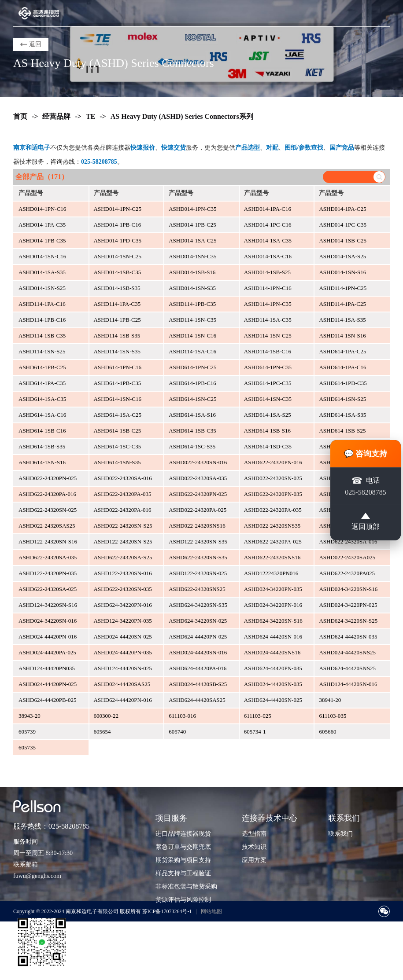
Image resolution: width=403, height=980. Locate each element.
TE (91, 116)
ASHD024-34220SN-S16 (348, 589)
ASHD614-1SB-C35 (192, 431)
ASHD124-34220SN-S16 (48, 605)
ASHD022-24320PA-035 (273, 510)
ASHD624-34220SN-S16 (273, 621)
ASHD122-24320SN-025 (198, 573)
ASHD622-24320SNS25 (197, 589)
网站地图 (211, 911)
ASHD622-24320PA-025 (273, 541)
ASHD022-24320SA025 (347, 557)
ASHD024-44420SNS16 (272, 652)
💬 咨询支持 (366, 453)
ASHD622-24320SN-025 (48, 510)
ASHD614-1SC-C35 (118, 446)
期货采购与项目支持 (183, 860)
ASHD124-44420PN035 (47, 668)
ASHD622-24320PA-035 (123, 494)
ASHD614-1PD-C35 (343, 383)
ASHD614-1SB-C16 (42, 431)
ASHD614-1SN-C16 (118, 399)
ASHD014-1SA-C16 (268, 256)
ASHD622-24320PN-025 (198, 494)
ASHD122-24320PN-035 (48, 573)
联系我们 (340, 834)
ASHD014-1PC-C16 (268, 225)
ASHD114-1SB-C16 (268, 351)
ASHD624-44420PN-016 (123, 700)
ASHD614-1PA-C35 (42, 383)
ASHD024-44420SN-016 (198, 652)
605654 (102, 732)
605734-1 (255, 732)
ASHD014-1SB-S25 (267, 272)
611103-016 (182, 716)
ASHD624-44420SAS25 (197, 700)
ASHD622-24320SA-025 (48, 589)
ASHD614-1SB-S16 (267, 431)
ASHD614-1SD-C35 (268, 446)
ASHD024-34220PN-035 (273, 589)
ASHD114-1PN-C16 (268, 288)
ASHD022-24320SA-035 (198, 478)
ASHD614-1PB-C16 (192, 383)
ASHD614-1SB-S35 (42, 446)
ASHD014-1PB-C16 (118, 225)
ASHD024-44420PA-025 (47, 652)
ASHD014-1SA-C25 (192, 240)
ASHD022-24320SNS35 (272, 526)
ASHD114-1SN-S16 (342, 336)
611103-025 (258, 716)
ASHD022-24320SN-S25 (123, 526)
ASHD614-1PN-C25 (192, 367)
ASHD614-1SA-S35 (342, 415)
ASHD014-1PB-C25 (192, 225)
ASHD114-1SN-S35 (117, 351)
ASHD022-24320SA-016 (123, 478)
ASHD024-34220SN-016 (48, 621)
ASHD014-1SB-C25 (343, 240)
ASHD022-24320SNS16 (197, 526)
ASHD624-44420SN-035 (348, 637)
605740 (177, 732)
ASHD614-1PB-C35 (118, 383)
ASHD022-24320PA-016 (123, 510)
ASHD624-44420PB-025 (47, 700)
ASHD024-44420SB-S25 (198, 684)
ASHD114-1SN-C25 (268, 336)
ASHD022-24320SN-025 (273, 478)
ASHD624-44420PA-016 (198, 668)
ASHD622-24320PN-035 (273, 494)
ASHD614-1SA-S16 (192, 415)
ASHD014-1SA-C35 (268, 240)
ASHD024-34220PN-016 (273, 605)
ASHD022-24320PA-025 (198, 510)
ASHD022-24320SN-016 (198, 462)
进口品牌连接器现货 (183, 834)
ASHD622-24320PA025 (347, 573)
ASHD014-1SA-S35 (42, 272)
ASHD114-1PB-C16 (42, 320)
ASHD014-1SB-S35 (117, 288)
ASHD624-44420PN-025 (198, 637)
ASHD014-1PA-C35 (42, 225)
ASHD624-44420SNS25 (347, 668)
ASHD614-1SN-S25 (342, 399)
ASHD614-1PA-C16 (342, 367)
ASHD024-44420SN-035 (273, 684)
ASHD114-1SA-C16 (192, 351)
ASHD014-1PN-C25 (118, 209)
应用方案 (254, 860)
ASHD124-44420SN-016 (348, 684)
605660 (327, 732)
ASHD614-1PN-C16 (118, 367)
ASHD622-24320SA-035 (48, 557)
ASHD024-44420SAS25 (122, 684)
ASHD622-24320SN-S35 (198, 557)
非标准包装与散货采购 (186, 886)
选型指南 (254, 834)
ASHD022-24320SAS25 (47, 526)
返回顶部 (366, 522)
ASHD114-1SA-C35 (268, 320)
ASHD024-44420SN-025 (123, 637)
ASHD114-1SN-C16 (192, 336)
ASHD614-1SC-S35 (192, 446)
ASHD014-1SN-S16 (342, 272)
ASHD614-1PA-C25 (342, 351)
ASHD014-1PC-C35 (343, 225)
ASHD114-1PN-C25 (343, 288)
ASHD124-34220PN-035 (123, 621)
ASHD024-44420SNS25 (347, 652)
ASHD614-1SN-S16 (42, 462)
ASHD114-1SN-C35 (192, 320)
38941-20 (330, 700)
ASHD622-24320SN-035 (123, 589)
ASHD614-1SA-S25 (268, 415)
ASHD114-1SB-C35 (42, 336)
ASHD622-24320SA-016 (348, 541)
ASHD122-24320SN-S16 (48, 541)
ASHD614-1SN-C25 (192, 399)
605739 (27, 732)
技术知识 (254, 847)
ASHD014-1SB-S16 (192, 272)
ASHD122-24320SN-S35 (198, 541)
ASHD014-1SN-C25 (118, 256)
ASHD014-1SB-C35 (118, 272)
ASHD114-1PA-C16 (42, 304)
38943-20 (30, 716)
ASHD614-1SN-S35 (117, 462)
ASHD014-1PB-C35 (42, 240)
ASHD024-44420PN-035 (123, 652)
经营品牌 (56, 116)
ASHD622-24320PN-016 (273, 462)
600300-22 (106, 716)
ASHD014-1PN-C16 (42, 209)
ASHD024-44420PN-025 (48, 684)
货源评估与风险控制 (183, 900)
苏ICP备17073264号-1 (167, 911)
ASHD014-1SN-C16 (42, 256)
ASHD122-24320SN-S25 (123, 541)
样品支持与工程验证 (183, 873)
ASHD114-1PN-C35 (268, 304)
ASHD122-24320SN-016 (123, 573)
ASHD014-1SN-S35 (192, 288)
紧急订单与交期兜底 (183, 847)
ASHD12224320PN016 (271, 573)
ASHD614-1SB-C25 (118, 431)
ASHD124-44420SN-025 (123, 668)
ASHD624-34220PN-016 (123, 605)
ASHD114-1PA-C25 (342, 304)
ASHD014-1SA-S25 (342, 256)
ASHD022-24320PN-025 (48, 478)
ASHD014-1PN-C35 (192, 209)
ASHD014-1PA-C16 (268, 209)
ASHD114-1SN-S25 (42, 351)
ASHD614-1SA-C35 (42, 399)
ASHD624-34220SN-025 (198, 621)
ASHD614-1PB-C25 (42, 367)
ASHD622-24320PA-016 (47, 494)
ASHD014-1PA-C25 (342, 209)
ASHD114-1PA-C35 (117, 304)
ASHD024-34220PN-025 (348, 605)
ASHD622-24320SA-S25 (123, 557)
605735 (27, 747)
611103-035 (333, 716)
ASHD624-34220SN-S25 (348, 621)
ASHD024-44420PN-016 (48, 637)
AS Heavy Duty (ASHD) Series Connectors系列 (182, 116)
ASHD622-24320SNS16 (272, 557)
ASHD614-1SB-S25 (342, 431)
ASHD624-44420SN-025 (273, 700)
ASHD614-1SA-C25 (118, 415)
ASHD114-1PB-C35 (192, 304)
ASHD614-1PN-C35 (268, 367)
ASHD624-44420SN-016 (273, 637)
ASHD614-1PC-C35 (268, 383)
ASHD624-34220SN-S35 (198, 605)
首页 (20, 116)
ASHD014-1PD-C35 (118, 240)
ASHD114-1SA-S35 (342, 320)
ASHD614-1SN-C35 (268, 399)
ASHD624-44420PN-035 (273, 668)
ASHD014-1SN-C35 (192, 256)
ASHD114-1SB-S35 (117, 336)
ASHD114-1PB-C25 (117, 320)
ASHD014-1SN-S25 (42, 288)
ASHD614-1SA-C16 (42, 415)
